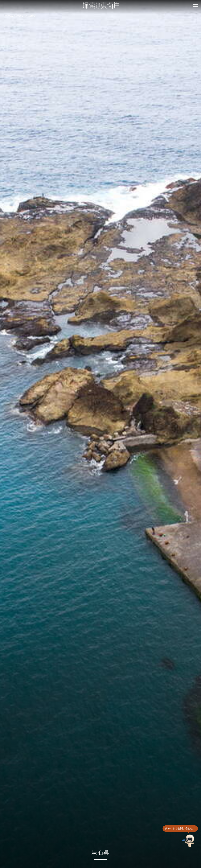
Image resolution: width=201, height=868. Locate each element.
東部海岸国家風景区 (101, 6)
